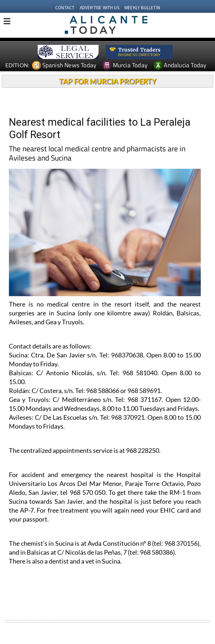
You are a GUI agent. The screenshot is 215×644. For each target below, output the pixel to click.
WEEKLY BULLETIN (142, 8)
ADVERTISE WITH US (99, 8)
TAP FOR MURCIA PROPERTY (108, 81)
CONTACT (65, 8)
